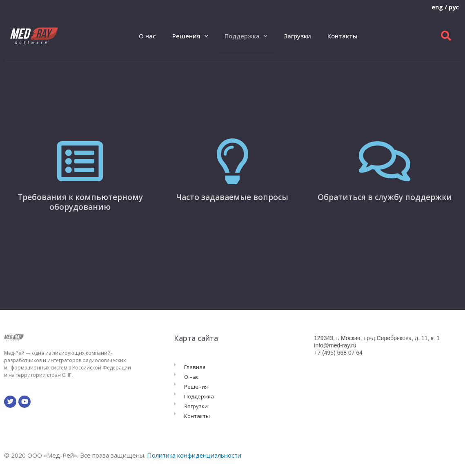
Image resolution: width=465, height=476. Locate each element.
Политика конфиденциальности (195, 455)
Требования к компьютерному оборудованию (80, 202)
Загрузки (297, 36)
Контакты (343, 36)
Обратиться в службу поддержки (385, 197)
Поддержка (246, 36)
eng (436, 7)
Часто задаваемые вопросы (232, 197)
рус (453, 7)
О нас (147, 36)
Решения (190, 36)
